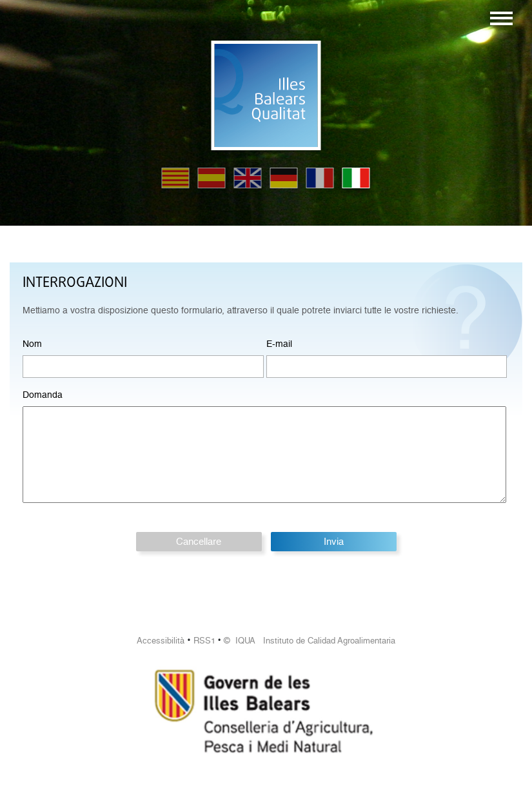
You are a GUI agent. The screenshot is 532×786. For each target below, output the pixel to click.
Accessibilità (161, 641)
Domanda (43, 395)
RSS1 (204, 641)
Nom (32, 344)
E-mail (279, 344)
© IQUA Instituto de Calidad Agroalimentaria (310, 641)
